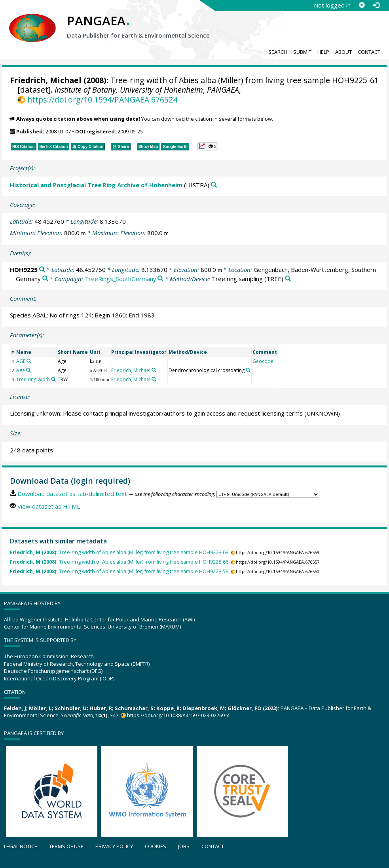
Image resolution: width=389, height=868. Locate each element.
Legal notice (21, 846)
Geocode (263, 361)
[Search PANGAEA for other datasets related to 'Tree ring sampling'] (288, 279)
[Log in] (376, 5)
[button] (208, 146)
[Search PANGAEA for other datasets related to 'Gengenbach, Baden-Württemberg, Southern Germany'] (45, 279)
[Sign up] (362, 5)
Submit (302, 52)
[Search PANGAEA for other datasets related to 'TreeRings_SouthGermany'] (160, 279)
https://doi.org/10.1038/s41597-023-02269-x (178, 715)
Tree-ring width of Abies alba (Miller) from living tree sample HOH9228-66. (120, 562)
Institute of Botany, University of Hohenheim (129, 90)
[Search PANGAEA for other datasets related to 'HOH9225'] (42, 270)
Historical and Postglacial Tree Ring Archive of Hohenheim (96, 185)
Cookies (156, 846)
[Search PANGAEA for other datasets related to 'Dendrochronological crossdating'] (248, 370)
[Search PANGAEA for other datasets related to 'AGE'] (29, 361)
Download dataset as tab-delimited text (72, 494)
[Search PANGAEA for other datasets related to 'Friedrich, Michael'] (154, 370)
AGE (21, 361)
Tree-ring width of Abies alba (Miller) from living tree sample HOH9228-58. (120, 571)
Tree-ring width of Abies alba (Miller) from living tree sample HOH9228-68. (120, 552)
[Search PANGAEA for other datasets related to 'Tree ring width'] (53, 379)
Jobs (184, 846)
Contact (369, 52)
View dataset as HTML (49, 506)
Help (323, 52)
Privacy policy (114, 846)
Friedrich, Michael (46, 80)
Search (278, 52)
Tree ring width (33, 379)
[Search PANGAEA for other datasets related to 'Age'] (28, 370)
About (343, 52)
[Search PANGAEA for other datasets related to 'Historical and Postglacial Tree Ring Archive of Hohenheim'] (214, 185)
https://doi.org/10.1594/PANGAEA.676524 (102, 100)
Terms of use (66, 846)
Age (21, 370)
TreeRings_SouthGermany (120, 279)
